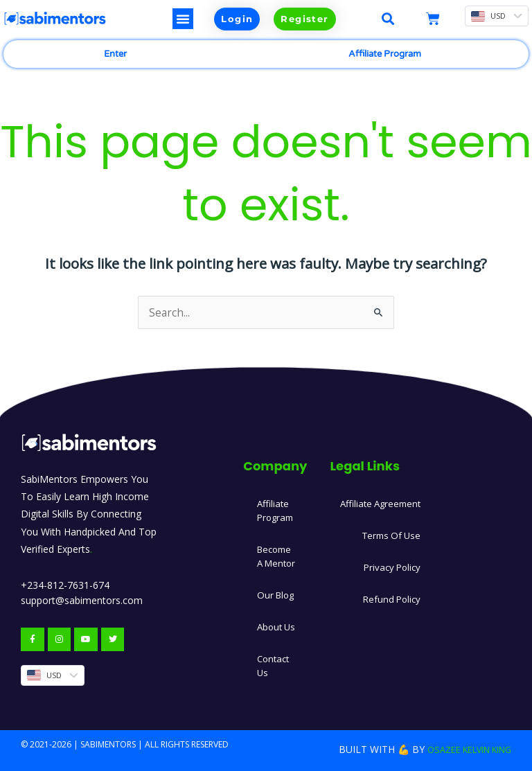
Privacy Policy (396, 565)
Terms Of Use (394, 533)
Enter (115, 54)
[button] (183, 19)
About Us (277, 624)
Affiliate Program (385, 54)
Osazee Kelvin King (462, 747)
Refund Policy (396, 597)
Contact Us (274, 663)
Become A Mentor (277, 554)
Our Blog (277, 593)
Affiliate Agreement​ (383, 501)
